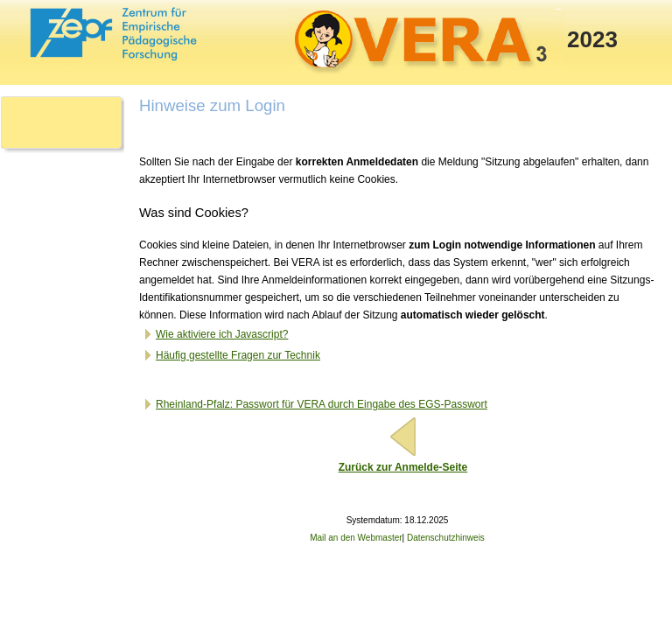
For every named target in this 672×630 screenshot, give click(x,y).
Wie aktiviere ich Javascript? (214, 334)
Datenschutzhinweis (446, 538)
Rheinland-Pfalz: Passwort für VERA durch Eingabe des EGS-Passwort (314, 404)
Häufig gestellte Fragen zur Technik (231, 355)
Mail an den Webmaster (356, 538)
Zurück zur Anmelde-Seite (403, 467)
